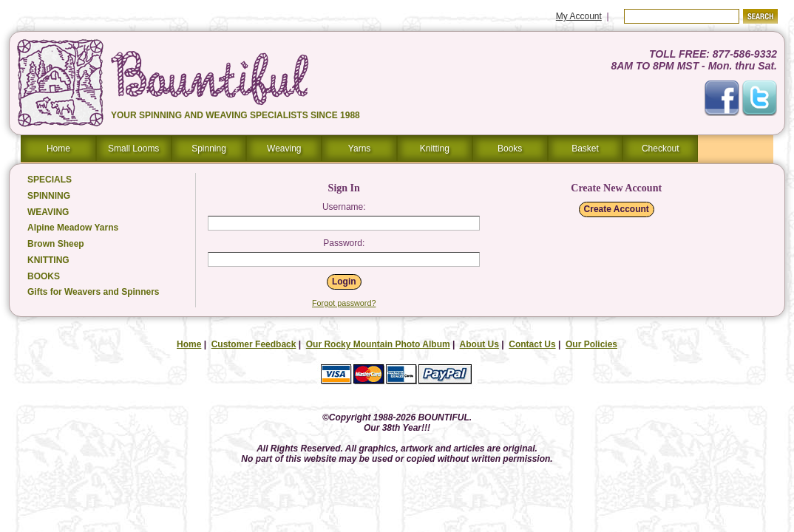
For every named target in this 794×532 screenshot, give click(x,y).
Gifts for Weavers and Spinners (94, 292)
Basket (585, 149)
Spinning (209, 149)
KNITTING (48, 260)
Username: (344, 207)
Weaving (284, 149)
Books (510, 149)
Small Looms (133, 149)
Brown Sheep (56, 244)
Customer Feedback (254, 344)
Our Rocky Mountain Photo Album (378, 344)
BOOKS (44, 276)
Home (58, 149)
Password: (344, 243)
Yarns (359, 149)
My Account (579, 16)
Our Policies (591, 344)
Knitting (435, 149)
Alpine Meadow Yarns (73, 228)
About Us (479, 344)
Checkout (661, 149)
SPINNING (49, 196)
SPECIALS (50, 180)
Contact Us (532, 344)
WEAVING (48, 212)
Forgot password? (344, 303)
